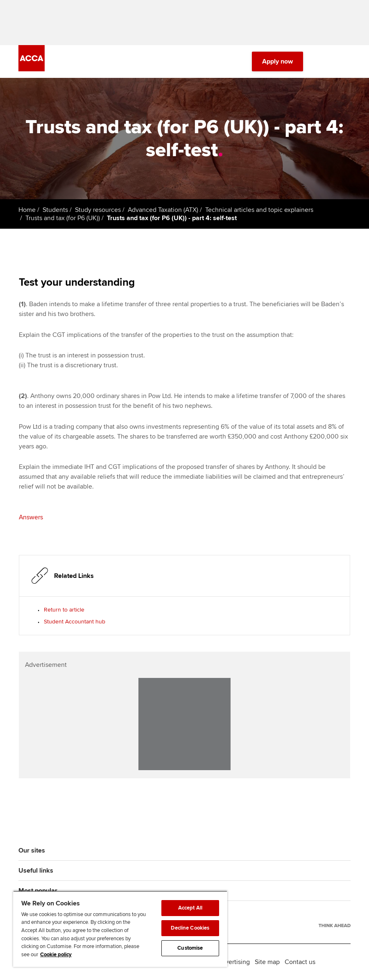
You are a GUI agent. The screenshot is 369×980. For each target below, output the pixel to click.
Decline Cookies (190, 928)
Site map (267, 962)
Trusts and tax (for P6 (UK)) (63, 218)
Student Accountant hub (75, 622)
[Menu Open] (346, 61)
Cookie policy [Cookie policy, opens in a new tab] (56, 955)
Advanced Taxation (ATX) (163, 210)
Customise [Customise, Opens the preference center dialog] (190, 948)
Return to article (64, 610)
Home (27, 210)
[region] (120, 929)
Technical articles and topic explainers (259, 210)
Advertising (234, 962)
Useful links (36, 871)
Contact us (300, 962)
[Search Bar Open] (323, 61)
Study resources (98, 210)
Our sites (32, 850)
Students (55, 210)
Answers (31, 517)
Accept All (190, 908)
